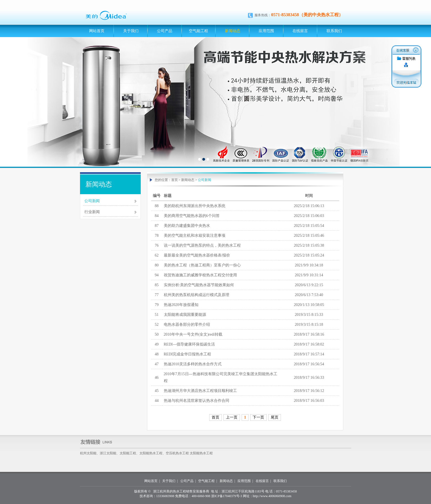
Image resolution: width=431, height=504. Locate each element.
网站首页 (97, 31)
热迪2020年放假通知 (181, 305)
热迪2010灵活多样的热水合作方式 (193, 364)
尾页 (275, 417)
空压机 (171, 453)
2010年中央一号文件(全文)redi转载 (193, 334)
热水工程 (182, 453)
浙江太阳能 (108, 453)
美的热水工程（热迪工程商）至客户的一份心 (202, 265)
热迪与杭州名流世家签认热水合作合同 (197, 401)
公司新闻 (92, 201)
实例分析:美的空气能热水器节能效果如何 (199, 285)
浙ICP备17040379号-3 (227, 496)
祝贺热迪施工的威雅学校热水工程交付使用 (200, 275)
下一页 (258, 417)
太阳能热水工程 (151, 453)
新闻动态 (233, 31)
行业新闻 (92, 212)
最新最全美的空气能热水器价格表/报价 (197, 255)
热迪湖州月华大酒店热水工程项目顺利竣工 (200, 391)
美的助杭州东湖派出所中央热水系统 (195, 206)
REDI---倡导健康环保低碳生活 (190, 344)
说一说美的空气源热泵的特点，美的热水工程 (202, 245)
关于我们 (131, 31)
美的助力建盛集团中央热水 (187, 226)
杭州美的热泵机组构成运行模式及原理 (197, 295)
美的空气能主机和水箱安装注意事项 (195, 236)
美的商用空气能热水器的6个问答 (192, 216)
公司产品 (165, 31)
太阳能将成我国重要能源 (185, 315)
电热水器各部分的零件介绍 (187, 325)
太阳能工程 (128, 453)
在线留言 (300, 31)
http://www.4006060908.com (272, 496)
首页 (175, 180)
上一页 (232, 417)
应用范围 (266, 31)
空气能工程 (198, 31)
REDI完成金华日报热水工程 (188, 354)
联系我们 (334, 31)
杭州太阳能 (88, 453)
